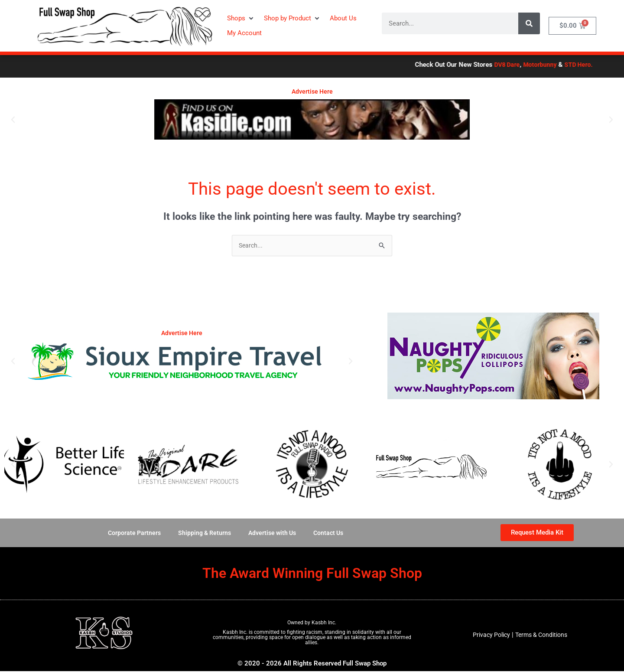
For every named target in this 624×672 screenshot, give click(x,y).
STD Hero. (600, 65)
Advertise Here (312, 91)
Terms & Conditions (543, 636)
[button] (241, 18)
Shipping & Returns (202, 533)
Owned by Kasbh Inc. (312, 623)
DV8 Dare (525, 65)
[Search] (529, 23)
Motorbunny (560, 65)
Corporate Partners (130, 533)
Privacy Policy (489, 636)
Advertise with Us (273, 533)
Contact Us (332, 533)
